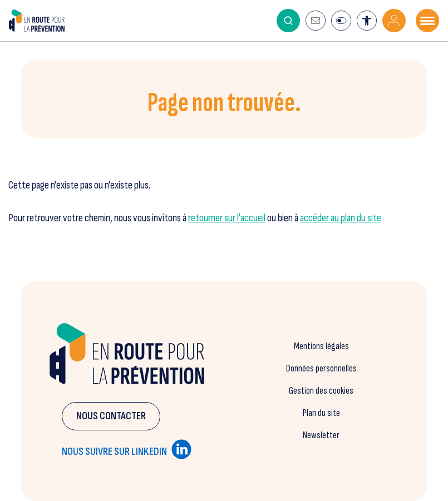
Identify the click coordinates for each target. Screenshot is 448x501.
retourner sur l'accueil (227, 218)
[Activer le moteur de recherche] (288, 21)
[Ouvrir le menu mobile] (427, 21)
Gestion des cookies (321, 391)
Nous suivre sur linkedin (127, 449)
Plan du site (321, 413)
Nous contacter (111, 416)
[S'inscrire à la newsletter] (316, 21)
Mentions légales (321, 346)
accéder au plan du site (341, 218)
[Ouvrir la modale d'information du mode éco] (341, 21)
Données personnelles (321, 369)
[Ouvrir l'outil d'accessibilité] (367, 21)
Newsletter (321, 435)
